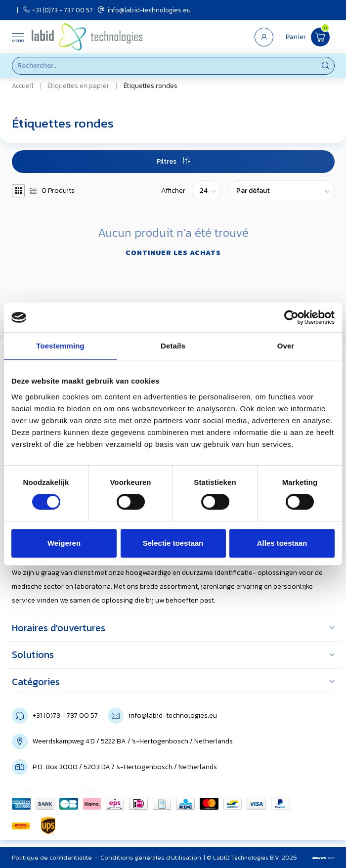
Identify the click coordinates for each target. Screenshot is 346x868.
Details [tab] (173, 346)
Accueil (22, 86)
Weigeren (64, 543)
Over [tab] (286, 346)
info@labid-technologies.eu (144, 10)
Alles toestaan (282, 543)
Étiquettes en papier (78, 86)
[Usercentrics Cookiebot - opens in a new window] (291, 317)
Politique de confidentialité (52, 857)
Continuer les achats (173, 253)
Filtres (173, 161)
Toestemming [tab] (60, 346)
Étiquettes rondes (151, 86)
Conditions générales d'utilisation (151, 857)
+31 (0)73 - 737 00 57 (58, 10)
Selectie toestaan (173, 543)
